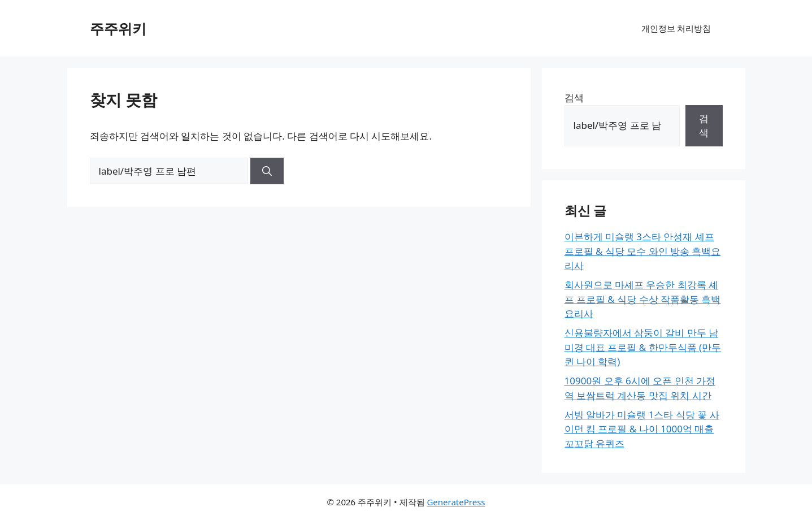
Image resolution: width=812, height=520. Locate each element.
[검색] (267, 171)
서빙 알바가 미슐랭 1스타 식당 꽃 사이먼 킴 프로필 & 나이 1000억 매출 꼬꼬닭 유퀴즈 (642, 429)
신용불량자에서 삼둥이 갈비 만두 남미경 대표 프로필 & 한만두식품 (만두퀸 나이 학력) (643, 347)
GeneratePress (456, 502)
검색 (574, 97)
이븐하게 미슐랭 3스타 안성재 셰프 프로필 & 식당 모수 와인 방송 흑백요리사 (643, 251)
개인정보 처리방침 (676, 28)
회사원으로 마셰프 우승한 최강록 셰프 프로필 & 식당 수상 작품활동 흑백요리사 (643, 299)
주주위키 (118, 28)
